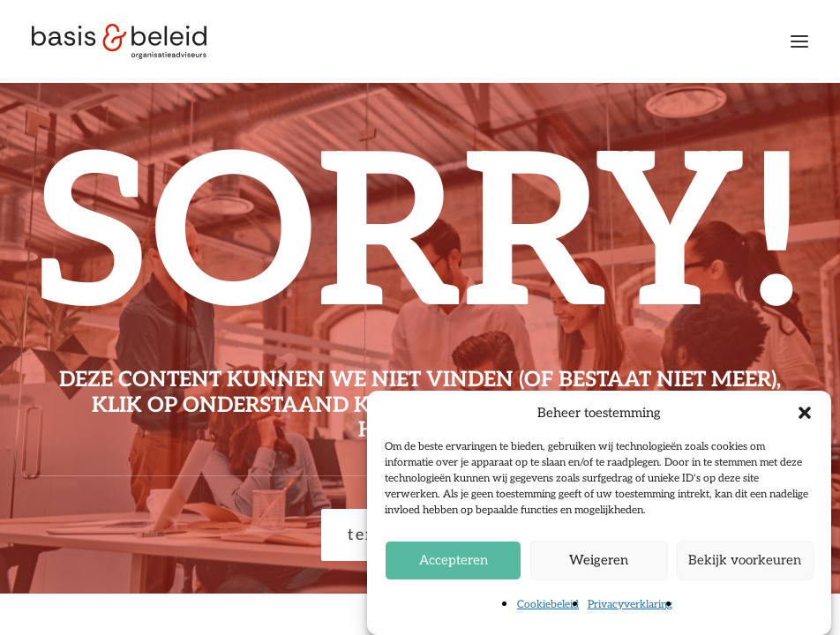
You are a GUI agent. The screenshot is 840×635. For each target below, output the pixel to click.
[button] (805, 413)
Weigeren (599, 560)
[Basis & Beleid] (119, 41)
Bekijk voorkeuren (745, 560)
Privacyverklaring (630, 605)
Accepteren (454, 560)
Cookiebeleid (548, 605)
